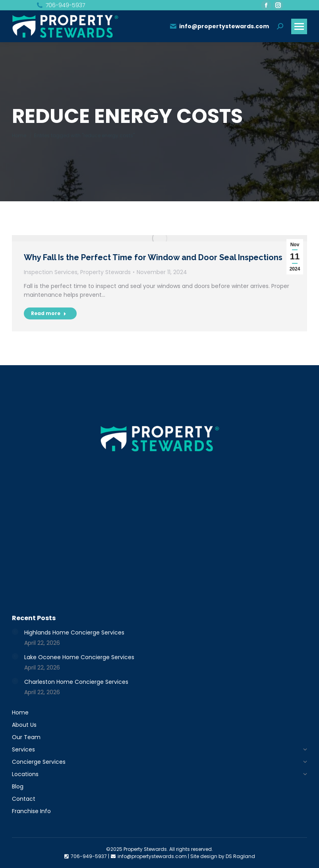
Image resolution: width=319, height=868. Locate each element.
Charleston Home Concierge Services (76, 682)
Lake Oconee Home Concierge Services (79, 657)
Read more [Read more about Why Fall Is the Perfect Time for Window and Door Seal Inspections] (49, 313)
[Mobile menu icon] (299, 26)
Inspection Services (51, 272)
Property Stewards (105, 272)
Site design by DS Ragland (223, 856)
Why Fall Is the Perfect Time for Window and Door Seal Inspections (153, 257)
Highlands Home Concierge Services (74, 633)
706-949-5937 (60, 5)
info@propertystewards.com (219, 26)
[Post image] (15, 632)
